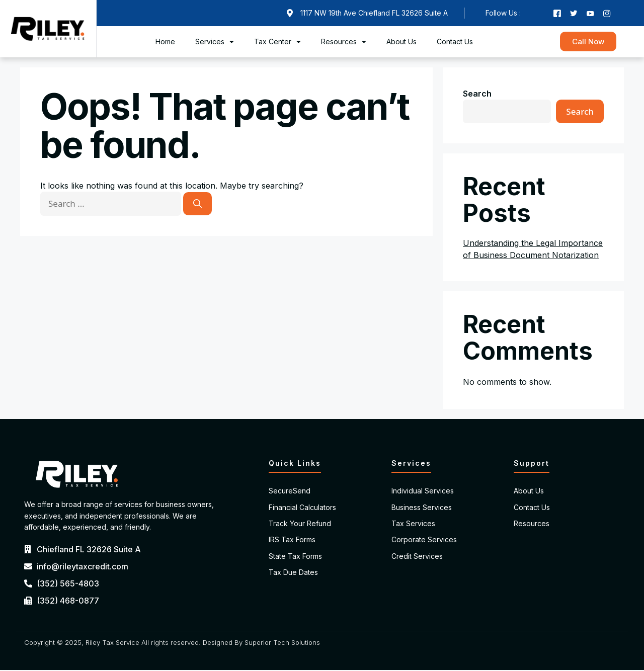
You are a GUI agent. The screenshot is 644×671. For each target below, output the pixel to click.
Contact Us (455, 43)
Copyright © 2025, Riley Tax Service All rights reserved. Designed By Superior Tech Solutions (172, 643)
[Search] (197, 205)
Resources (344, 43)
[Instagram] (608, 14)
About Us (401, 43)
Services (215, 43)
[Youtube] (591, 14)
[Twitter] (573, 14)
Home (165, 43)
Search (477, 95)
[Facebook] (555, 14)
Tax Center (277, 43)
